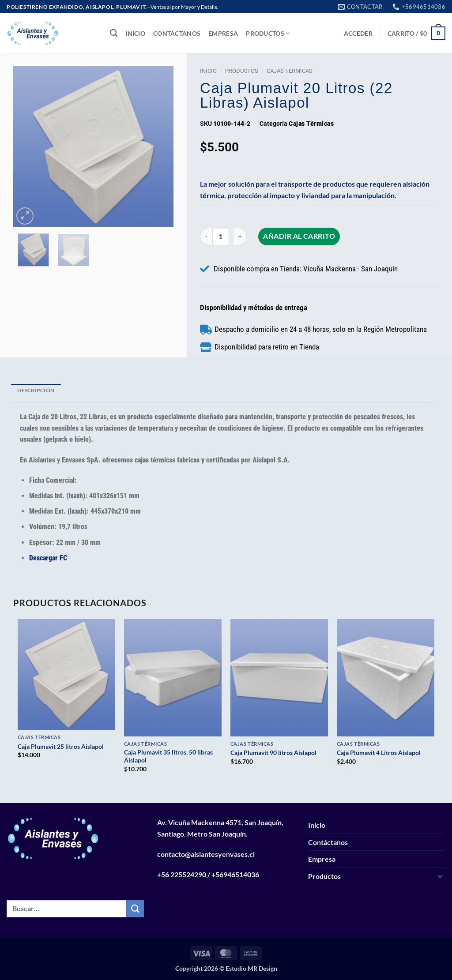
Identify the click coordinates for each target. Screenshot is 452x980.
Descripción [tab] (36, 390)
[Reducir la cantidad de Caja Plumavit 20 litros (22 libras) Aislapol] (206, 236)
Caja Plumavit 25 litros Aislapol (61, 746)
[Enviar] (135, 909)
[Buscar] (114, 33)
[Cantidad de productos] (221, 236)
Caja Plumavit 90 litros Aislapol (273, 753)
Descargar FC (48, 558)
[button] (358, 33)
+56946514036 (235, 874)
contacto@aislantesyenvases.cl (206, 854)
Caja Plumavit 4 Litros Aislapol (379, 753)
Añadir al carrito (300, 236)
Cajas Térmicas (290, 71)
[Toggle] (440, 876)
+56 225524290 (182, 874)
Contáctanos (177, 33)
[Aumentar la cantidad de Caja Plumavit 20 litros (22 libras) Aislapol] (241, 236)
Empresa (223, 33)
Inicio (135, 33)
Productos (268, 33)
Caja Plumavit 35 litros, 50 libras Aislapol (168, 756)
